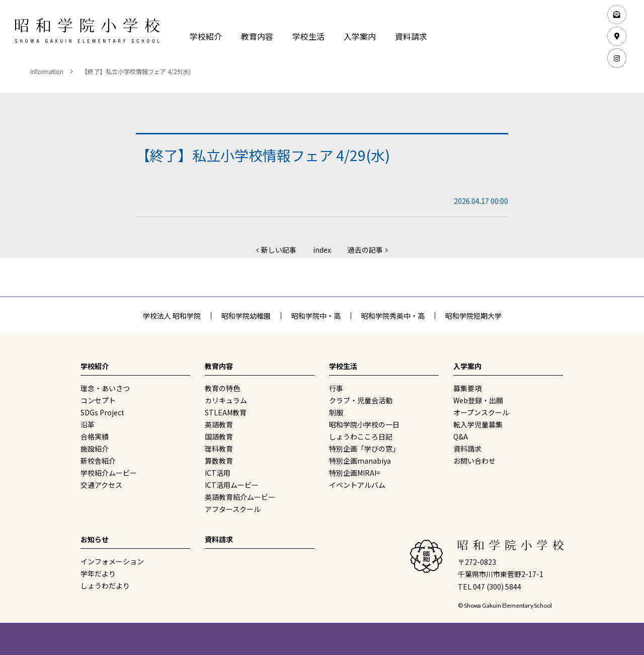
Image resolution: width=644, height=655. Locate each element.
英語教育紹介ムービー (240, 497)
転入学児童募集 (478, 424)
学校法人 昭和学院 (172, 316)
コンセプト (98, 400)
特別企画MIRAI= (355, 473)
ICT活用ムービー (232, 485)
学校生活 (308, 36)
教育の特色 (222, 388)
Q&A (461, 436)
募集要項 (467, 388)
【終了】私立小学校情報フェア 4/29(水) (136, 71)
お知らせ (95, 539)
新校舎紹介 (98, 461)
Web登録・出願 (478, 400)
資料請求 (411, 36)
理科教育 (219, 449)
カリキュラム (226, 400)
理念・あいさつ (105, 388)
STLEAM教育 (226, 412)
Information (47, 71)
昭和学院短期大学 (473, 316)
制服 (336, 412)
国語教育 (219, 436)
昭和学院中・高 (316, 316)
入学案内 (360, 36)
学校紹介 (206, 36)
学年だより (98, 573)
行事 (336, 388)
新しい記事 (279, 250)
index (322, 250)
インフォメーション (112, 561)
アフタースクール (233, 509)
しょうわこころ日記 (361, 436)
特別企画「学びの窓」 (364, 449)
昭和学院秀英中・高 (393, 316)
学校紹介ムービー (109, 473)
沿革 (88, 424)
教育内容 (257, 36)
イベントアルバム (357, 485)
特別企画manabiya (360, 461)
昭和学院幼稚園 (246, 316)
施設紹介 (95, 449)
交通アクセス (101, 485)
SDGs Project (102, 412)
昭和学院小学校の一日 (364, 424)
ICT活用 (218, 473)
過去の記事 (365, 250)
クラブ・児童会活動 (361, 400)
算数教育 (219, 461)
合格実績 (95, 436)
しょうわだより (105, 586)
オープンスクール (481, 412)
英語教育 (219, 424)
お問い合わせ (474, 461)
